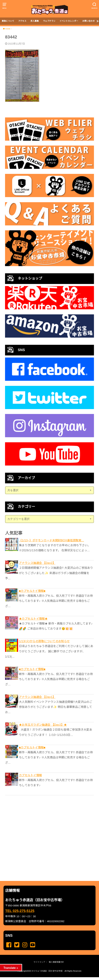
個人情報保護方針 (56, 962)
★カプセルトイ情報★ (33, 619)
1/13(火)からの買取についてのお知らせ (44, 641)
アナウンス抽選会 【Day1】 (37, 697)
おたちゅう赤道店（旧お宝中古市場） (48, 971)
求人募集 (35, 21)
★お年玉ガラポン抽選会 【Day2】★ (43, 725)
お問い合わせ (89, 21)
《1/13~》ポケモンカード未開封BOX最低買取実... (52, 540)
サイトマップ (39, 962)
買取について (8, 21)
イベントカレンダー (69, 21)
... (47, 978)
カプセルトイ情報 (30, 775)
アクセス (22, 21)
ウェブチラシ (49, 21)
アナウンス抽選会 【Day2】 (37, 563)
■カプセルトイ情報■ (32, 591)
